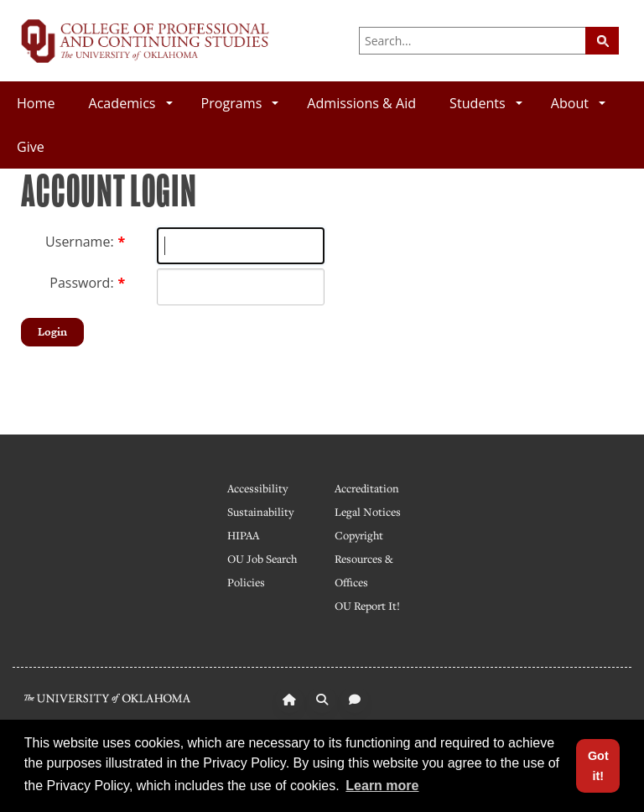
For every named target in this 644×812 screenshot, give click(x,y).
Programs (240, 103)
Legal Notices (368, 512)
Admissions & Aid (361, 103)
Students (486, 103)
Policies (246, 582)
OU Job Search (262, 559)
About (578, 103)
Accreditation (367, 488)
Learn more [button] (382, 786)
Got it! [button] (598, 766)
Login (52, 332)
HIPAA (243, 535)
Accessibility (257, 488)
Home (36, 103)
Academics (130, 103)
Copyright (359, 535)
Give (31, 147)
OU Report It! (367, 606)
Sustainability (260, 512)
